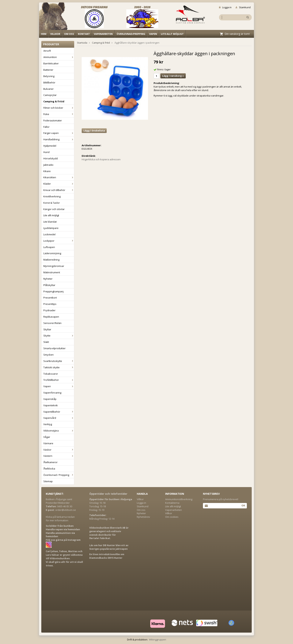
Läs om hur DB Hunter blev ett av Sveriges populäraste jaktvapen (109, 547)
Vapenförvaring (52, 393)
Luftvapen (49, 247)
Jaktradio (48, 165)
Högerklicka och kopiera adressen (101, 159)
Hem (44, 34)
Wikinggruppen (158, 640)
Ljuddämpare (51, 228)
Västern (59, 456)
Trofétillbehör (59, 380)
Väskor (59, 450)
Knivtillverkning (52, 196)
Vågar (47, 437)
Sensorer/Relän (52, 323)
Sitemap (48, 481)
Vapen (153, 34)
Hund (46, 152)
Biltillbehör (49, 82)
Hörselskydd (51, 158)
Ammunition (59, 57)
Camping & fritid (54, 101)
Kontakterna (172, 503)
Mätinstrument (52, 272)
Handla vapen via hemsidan (63, 529)
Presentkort (50, 298)
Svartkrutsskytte (59, 361)
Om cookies (172, 517)
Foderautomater (53, 120)
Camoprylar (50, 95)
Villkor (55, 34)
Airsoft (47, 51)
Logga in (225, 7)
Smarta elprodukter (54, 348)
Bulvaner (48, 89)
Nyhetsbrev (143, 517)
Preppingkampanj (53, 291)
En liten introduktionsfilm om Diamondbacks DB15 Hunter (107, 556)
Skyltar (47, 329)
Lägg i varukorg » (173, 76)
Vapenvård (59, 418)
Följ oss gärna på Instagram (63, 540)
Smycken (48, 355)
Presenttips (50, 304)
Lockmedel (49, 234)
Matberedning (51, 260)
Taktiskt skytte (59, 367)
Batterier (48, 70)
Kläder (59, 184)
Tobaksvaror (51, 374)
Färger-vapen (59, 133)
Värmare (48, 443)
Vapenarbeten (103, 34)
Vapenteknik (51, 405)
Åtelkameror (50, 462)
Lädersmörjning (52, 253)
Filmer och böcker (59, 108)
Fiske (59, 114)
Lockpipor (59, 241)
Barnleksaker (51, 63)
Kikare (47, 171)
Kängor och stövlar (54, 209)
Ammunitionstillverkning (179, 499)
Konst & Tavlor (52, 203)
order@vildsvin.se (66, 510)
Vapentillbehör (59, 412)
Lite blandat (50, 222)
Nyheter (48, 279)
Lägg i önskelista (94, 131)
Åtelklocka (49, 469)
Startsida (82, 43)
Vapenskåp (50, 399)
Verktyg (48, 424)
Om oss (69, 34)
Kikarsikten (59, 177)
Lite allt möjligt (172, 34)
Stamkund (243, 7)
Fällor (46, 127)
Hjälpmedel (50, 146)
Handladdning (59, 139)
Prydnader (49, 310)
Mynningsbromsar (54, 266)
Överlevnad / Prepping (59, 475)
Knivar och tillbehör (59, 190)
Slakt (46, 342)
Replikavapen (51, 317)
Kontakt (84, 34)
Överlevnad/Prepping (131, 34)
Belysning (49, 76)
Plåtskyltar (49, 285)
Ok (243, 505)
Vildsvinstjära (59, 431)
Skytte (59, 336)
